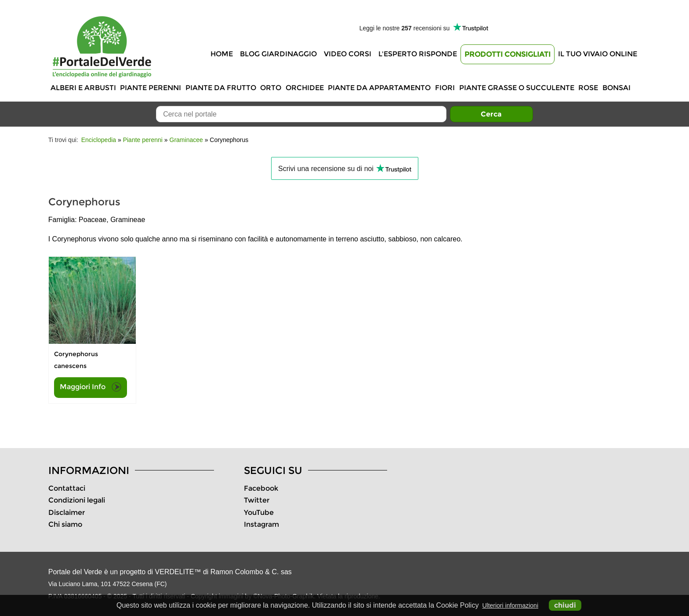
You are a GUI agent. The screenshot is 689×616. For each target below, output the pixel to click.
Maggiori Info (91, 387)
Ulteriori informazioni (510, 605)
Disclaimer (67, 512)
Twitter (257, 500)
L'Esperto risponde (418, 54)
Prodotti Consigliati (508, 54)
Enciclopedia (99, 140)
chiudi (565, 605)
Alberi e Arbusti (83, 88)
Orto (271, 88)
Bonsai (616, 88)
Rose (588, 88)
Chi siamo (65, 524)
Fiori (445, 88)
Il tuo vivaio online (598, 54)
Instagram (261, 524)
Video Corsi (348, 54)
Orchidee (305, 88)
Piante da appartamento (379, 88)
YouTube (259, 512)
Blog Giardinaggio (278, 54)
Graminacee (186, 140)
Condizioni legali (77, 500)
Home (222, 54)
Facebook (261, 488)
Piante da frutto (221, 88)
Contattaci (67, 488)
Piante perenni (150, 88)
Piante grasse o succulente (517, 88)
